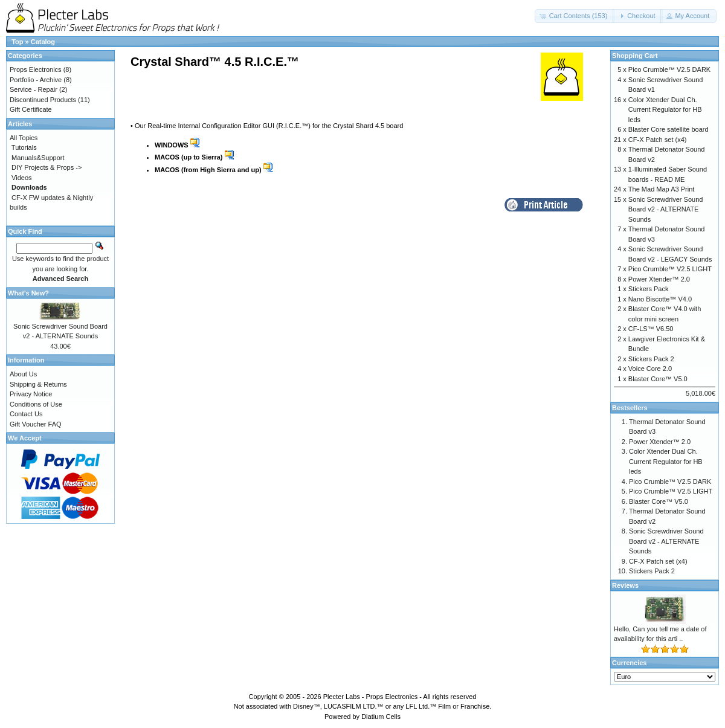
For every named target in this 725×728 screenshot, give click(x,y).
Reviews (625, 585)
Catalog (43, 42)
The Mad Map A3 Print (661, 189)
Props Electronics (36, 69)
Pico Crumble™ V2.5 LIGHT (670, 269)
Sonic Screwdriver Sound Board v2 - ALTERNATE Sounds (666, 209)
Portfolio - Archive (36, 80)
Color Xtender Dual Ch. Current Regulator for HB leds (665, 110)
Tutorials (24, 147)
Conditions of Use (36, 404)
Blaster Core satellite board (669, 129)
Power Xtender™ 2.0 (659, 279)
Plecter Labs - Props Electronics (371, 697)
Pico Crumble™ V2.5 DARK (669, 69)
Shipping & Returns (38, 384)
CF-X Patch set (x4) (658, 140)
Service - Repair (34, 89)
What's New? (28, 293)
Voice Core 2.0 (650, 369)
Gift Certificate (31, 109)
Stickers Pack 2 (651, 359)
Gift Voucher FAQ (36, 424)
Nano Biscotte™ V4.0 (660, 299)
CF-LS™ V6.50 (651, 329)
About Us (23, 374)
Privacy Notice (31, 394)
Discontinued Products (43, 100)
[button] (575, 16)
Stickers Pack (649, 289)
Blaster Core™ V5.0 (658, 379)
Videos (21, 178)
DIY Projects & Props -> (47, 167)
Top (17, 42)
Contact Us (26, 414)
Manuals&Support (38, 158)
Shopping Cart (635, 56)
